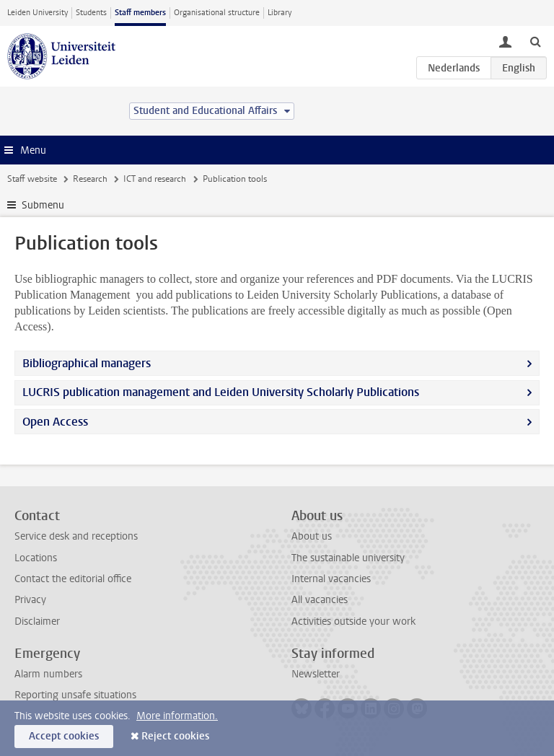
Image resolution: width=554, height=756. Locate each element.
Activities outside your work (353, 621)
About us (312, 536)
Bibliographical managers (87, 363)
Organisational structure (217, 13)
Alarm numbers (48, 674)
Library (280, 13)
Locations (36, 558)
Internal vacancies (331, 579)
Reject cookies (175, 736)
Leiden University (38, 13)
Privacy (30, 600)
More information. (177, 716)
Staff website (32, 179)
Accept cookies (64, 736)
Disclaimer (37, 621)
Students (91, 13)
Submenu (43, 205)
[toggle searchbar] (535, 41)
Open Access (55, 422)
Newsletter (316, 674)
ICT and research (155, 179)
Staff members (140, 13)
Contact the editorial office (73, 579)
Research (90, 179)
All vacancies (320, 600)
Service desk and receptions (76, 536)
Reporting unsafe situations (75, 695)
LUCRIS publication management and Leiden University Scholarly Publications (221, 392)
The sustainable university (348, 558)
